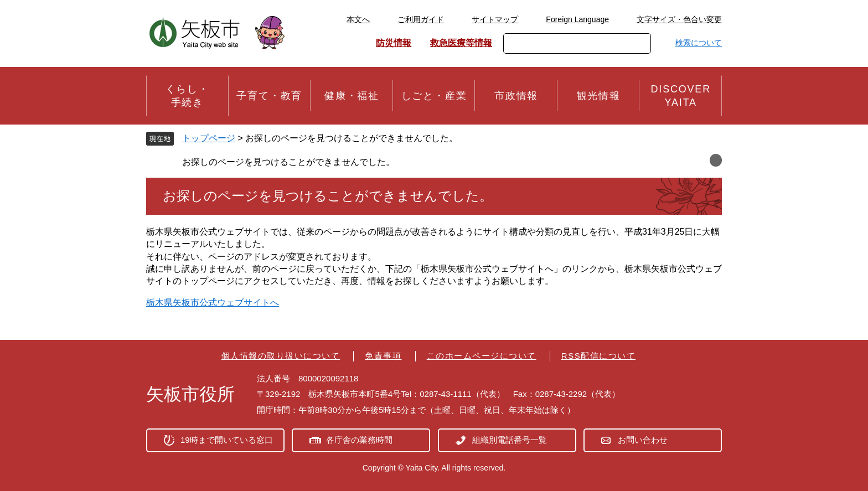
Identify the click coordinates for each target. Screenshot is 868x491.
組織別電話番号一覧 (510, 440)
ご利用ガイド (421, 19)
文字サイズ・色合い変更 (679, 19)
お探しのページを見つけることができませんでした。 (288, 162)
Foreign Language (577, 19)
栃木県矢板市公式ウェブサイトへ (213, 303)
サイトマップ (495, 19)
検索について (699, 43)
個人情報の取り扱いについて (281, 356)
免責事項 (383, 356)
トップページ (209, 138)
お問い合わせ (643, 440)
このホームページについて (482, 356)
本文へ (358, 19)
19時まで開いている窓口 (227, 440)
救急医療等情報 (461, 43)
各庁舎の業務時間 (359, 440)
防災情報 (394, 43)
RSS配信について (598, 356)
